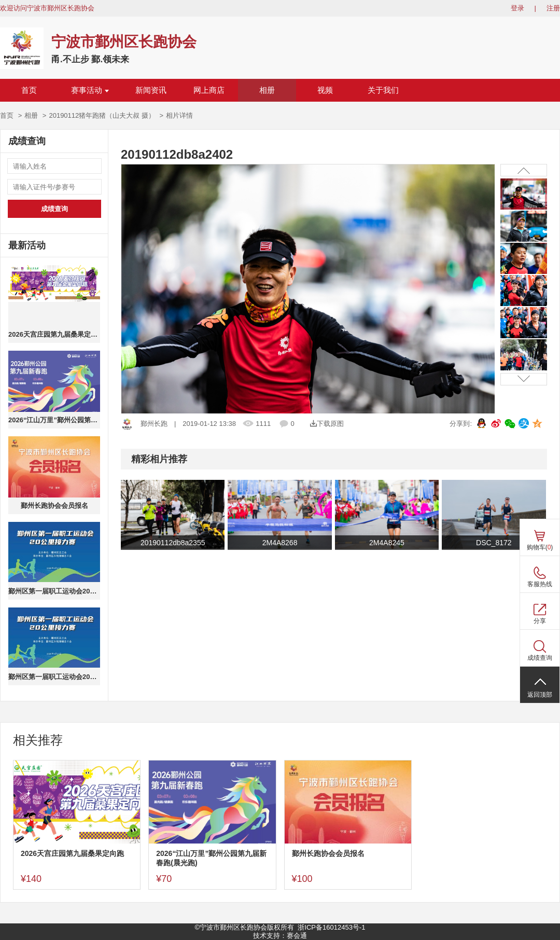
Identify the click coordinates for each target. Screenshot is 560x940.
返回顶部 (540, 695)
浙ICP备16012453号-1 (331, 927)
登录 (517, 8)
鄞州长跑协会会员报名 (54, 506)
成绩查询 (54, 209)
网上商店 (209, 90)
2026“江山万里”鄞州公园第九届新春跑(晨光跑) (54, 420)
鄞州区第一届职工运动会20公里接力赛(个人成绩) (54, 591)
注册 (553, 8)
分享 (540, 621)
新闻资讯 (151, 90)
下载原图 (327, 424)
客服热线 (540, 584)
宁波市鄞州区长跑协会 (124, 42)
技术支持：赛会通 (280, 936)
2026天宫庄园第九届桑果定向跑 (54, 334)
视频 (325, 90)
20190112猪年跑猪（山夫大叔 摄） (102, 115)
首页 (29, 90)
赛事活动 (90, 90)
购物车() (540, 547)
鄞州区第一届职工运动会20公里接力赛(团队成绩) (54, 677)
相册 (267, 90)
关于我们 (383, 90)
